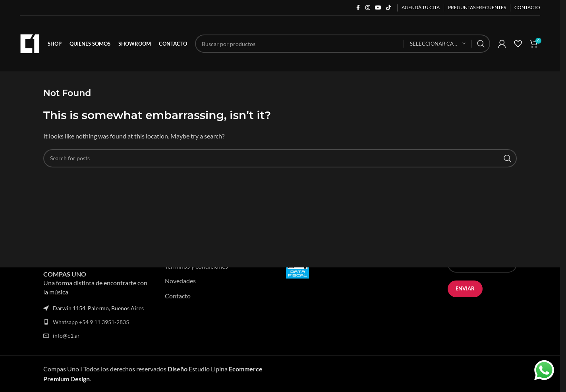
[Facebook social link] (358, 8)
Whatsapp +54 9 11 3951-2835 (91, 322)
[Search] (343, 44)
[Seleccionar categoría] (438, 44)
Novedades (180, 281)
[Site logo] (30, 43)
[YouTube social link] (378, 8)
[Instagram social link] (368, 8)
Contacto (178, 296)
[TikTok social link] (388, 8)
